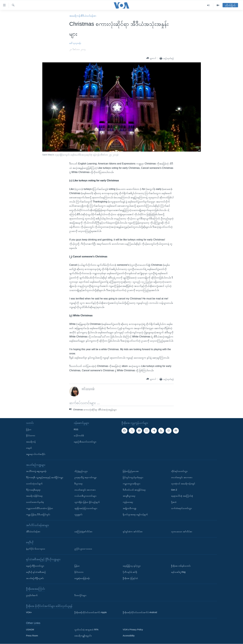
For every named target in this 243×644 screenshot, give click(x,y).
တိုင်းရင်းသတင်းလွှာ (179, 471)
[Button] (151, 58)
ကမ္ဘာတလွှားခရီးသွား (131, 484)
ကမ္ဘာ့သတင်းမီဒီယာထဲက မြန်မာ (40, 508)
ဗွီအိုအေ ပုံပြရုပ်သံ (130, 578)
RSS (76, 429)
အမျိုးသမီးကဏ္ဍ (130, 508)
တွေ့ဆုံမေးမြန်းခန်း (82, 578)
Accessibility (129, 636)
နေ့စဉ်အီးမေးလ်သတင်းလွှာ (85, 442)
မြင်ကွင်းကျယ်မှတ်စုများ (133, 477)
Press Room (32, 636)
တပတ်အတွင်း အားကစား (85, 490)
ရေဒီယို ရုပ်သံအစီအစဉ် (36, 572)
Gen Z (174, 490)
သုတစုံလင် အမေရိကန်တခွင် (183, 484)
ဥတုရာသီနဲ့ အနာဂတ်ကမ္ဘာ (86, 477)
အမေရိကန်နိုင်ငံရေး (34, 496)
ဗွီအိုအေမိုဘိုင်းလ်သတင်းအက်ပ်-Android (140, 613)
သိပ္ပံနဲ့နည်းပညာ (81, 471)
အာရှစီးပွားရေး (129, 496)
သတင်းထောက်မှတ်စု (35, 502)
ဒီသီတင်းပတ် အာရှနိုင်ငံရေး (134, 490)
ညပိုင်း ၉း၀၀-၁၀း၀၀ (83, 549)
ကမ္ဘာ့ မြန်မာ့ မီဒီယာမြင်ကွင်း (38, 514)
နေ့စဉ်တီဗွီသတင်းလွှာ (35, 566)
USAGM (30, 630)
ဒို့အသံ (174, 502)
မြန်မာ (29, 429)
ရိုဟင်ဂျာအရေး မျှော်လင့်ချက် (135, 514)
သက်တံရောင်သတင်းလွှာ (181, 508)
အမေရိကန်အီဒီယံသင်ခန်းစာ (83, 16)
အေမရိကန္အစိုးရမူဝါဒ (83, 636)
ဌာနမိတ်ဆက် (32, 595)
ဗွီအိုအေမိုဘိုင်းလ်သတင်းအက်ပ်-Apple (91, 613)
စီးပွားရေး (78, 484)
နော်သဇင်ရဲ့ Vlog (178, 572)
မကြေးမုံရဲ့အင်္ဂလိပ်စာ (83, 532)
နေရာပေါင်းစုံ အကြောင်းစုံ (182, 496)
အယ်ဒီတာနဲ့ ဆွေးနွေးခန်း (36, 471)
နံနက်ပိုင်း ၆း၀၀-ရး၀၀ (36, 549)
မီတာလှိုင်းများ (80, 595)
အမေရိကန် (31, 442)
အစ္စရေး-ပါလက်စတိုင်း (36, 454)
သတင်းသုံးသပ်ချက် (34, 484)
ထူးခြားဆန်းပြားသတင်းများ (86, 508)
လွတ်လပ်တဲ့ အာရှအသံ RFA (86, 630)
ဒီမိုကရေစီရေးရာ (33, 490)
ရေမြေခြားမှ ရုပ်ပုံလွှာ (132, 566)
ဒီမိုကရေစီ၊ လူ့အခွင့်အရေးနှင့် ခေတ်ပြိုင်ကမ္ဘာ (45, 477)
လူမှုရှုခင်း (78, 514)
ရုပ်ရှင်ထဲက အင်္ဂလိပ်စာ (133, 532)
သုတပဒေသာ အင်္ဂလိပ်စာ (182, 532)
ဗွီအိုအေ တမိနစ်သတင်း (181, 566)
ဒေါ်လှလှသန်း (75, 43)
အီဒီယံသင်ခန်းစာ (33, 532)
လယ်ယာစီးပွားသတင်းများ (85, 496)
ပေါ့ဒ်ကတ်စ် (79, 436)
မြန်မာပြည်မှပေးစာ (131, 471)
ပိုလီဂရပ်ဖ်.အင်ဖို (130, 572)
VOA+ (29, 613)
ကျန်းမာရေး (128, 502)
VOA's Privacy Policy (133, 630)
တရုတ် (29, 448)
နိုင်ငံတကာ (31, 436)
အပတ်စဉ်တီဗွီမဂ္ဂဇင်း (35, 578)
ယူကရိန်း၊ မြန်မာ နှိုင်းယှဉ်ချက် (87, 502)
